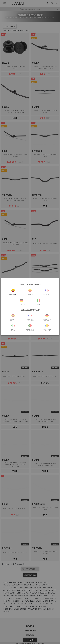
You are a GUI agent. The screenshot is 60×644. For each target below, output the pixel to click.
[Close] (56, 282)
